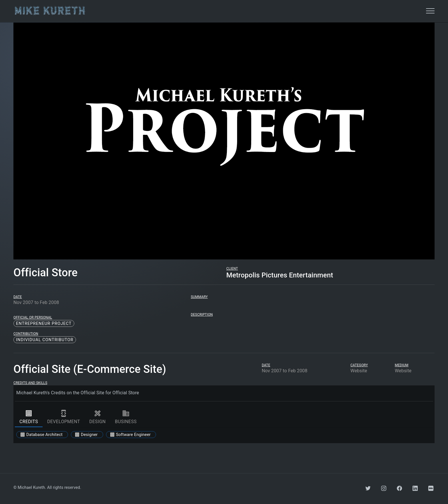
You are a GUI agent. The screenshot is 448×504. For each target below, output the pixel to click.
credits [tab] (29, 417)
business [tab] (126, 417)
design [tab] (97, 417)
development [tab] (64, 417)
